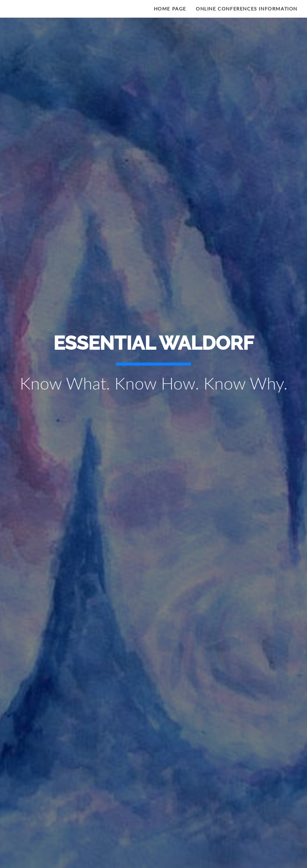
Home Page (170, 9)
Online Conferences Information (247, 9)
